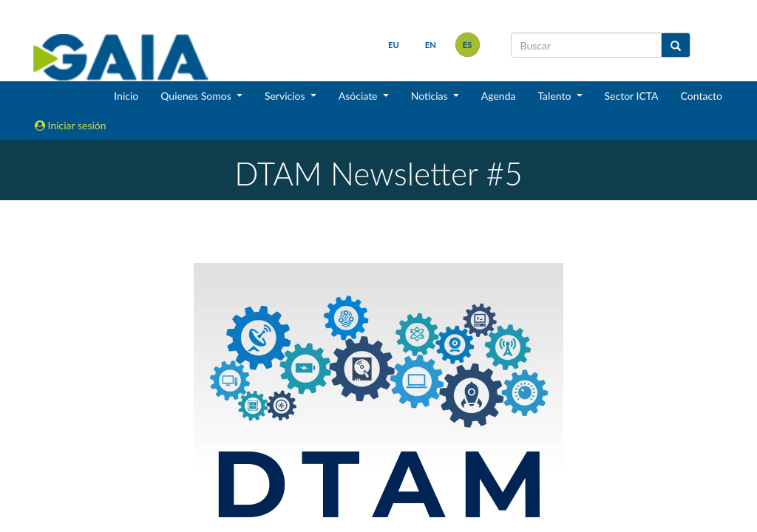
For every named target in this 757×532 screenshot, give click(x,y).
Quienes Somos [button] (197, 96)
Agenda (499, 96)
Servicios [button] (286, 96)
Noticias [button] (431, 96)
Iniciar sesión (71, 125)
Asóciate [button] (359, 96)
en (431, 45)
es (468, 45)
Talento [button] (556, 96)
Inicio (126, 96)
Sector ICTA (632, 96)
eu (394, 45)
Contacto (702, 96)
